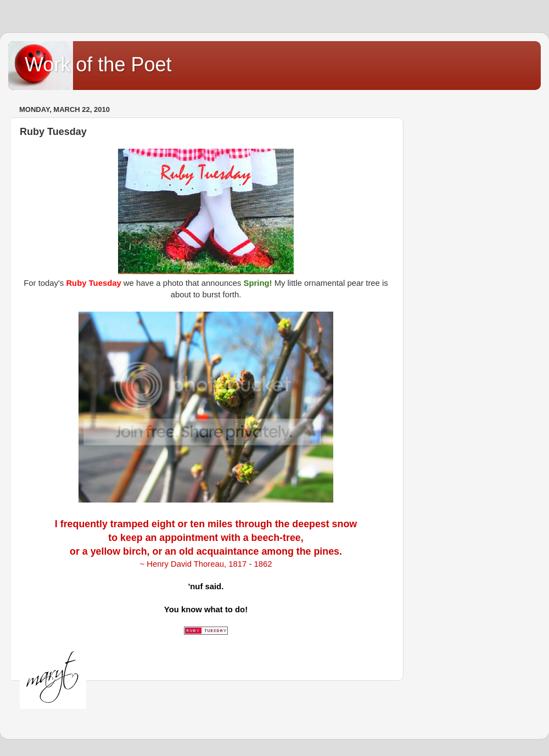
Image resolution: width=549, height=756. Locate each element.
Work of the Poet (98, 64)
